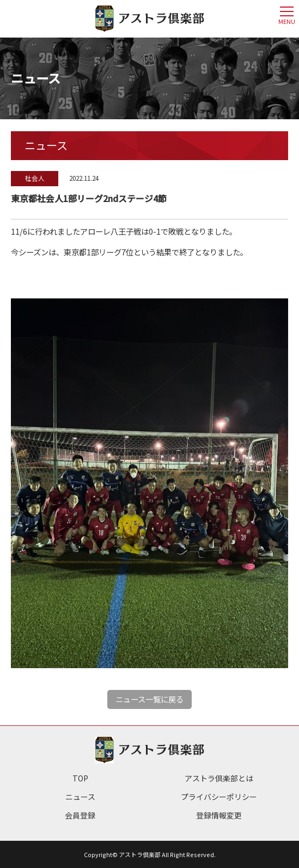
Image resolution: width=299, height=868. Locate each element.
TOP (80, 778)
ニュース (80, 797)
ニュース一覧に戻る (149, 699)
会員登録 (80, 815)
